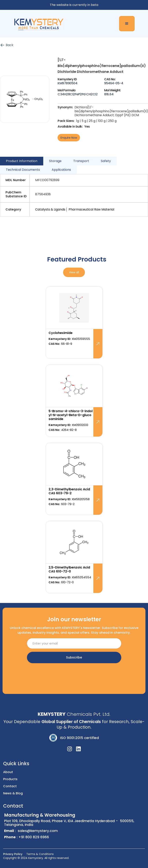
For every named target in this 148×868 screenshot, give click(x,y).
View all (74, 272)
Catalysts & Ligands (50, 209)
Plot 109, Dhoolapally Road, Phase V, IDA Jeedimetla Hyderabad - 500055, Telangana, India (74, 820)
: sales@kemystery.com (31, 831)
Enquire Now (69, 138)
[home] (37, 24)
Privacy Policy (13, 854)
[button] (127, 24)
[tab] (22, 161)
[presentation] (74, 674)
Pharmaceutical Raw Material (91, 209)
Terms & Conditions (40, 854)
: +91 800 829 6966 (27, 837)
